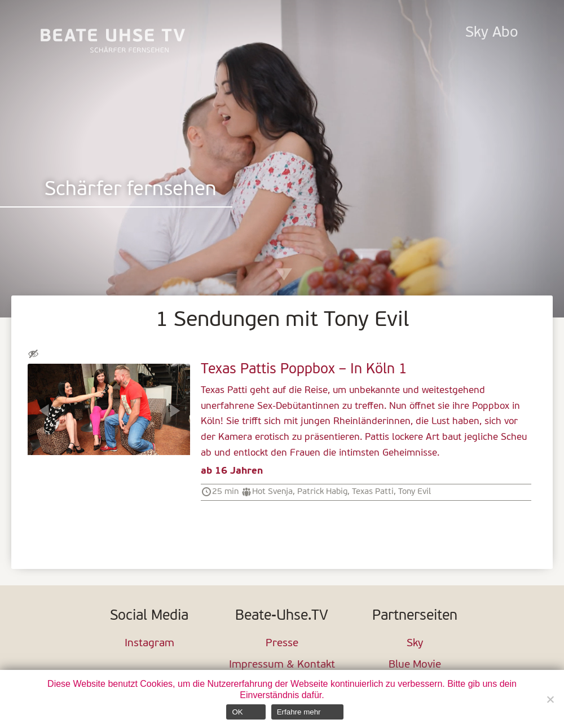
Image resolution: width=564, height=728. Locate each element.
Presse (282, 644)
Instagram (149, 644)
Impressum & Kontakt (282, 665)
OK (237, 712)
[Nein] (550, 699)
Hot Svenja (272, 492)
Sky (415, 644)
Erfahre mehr (299, 712)
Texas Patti (373, 492)
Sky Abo (492, 33)
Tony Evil (415, 492)
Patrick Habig (322, 492)
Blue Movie (415, 665)
